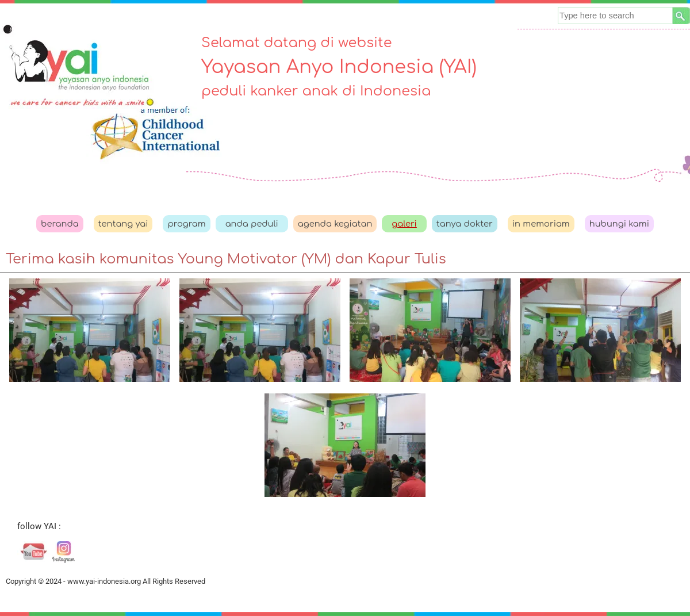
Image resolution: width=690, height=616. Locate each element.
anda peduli (252, 224)
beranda (60, 224)
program (186, 224)
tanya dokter (465, 224)
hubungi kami (619, 224)
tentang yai (123, 224)
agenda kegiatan (335, 224)
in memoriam (541, 224)
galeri (404, 224)
